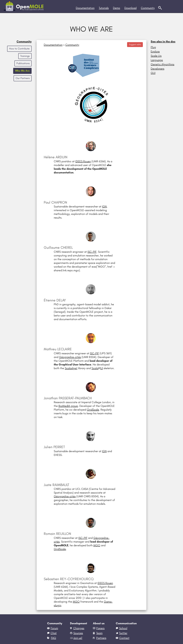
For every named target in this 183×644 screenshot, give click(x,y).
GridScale (93, 410)
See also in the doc (163, 41)
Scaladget (71, 368)
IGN (104, 206)
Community (24, 41)
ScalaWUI (97, 368)
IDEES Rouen (83, 161)
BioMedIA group (68, 406)
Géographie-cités (70, 357)
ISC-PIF (92, 252)
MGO (97, 545)
